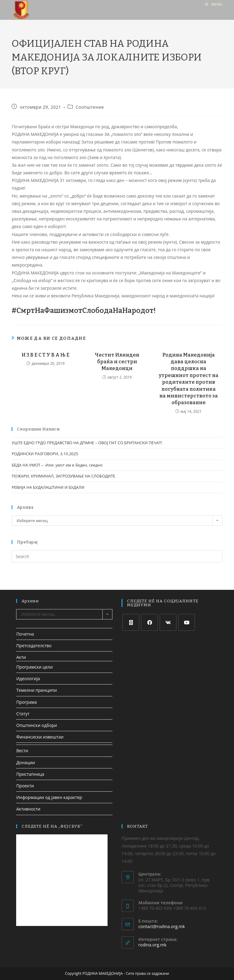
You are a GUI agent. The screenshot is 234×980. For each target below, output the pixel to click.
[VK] (168, 622)
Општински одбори (37, 725)
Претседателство (34, 646)
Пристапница (30, 774)
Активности (28, 809)
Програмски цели (34, 667)
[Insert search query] (117, 556)
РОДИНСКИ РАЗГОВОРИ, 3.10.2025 (45, 454)
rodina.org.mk (152, 945)
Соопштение (90, 107)
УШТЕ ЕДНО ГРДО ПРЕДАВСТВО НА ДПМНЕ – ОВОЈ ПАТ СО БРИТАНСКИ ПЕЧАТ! (87, 443)
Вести (22, 751)
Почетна (25, 634)
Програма (27, 702)
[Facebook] (149, 622)
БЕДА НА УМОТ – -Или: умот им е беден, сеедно (57, 465)
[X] (131, 622)
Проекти (25, 786)
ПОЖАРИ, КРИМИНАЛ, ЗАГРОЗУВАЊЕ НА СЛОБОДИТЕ (63, 476)
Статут (23, 714)
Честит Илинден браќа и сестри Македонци (117, 362)
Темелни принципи (36, 690)
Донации (25, 762)
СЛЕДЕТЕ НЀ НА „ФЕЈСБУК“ (52, 826)
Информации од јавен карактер (49, 797)
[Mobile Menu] (214, 4)
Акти (21, 657)
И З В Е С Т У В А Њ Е (46, 355)
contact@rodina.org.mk (162, 926)
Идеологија (28, 679)
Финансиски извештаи (40, 737)
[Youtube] (187, 622)
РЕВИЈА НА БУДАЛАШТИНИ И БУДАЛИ (48, 487)
